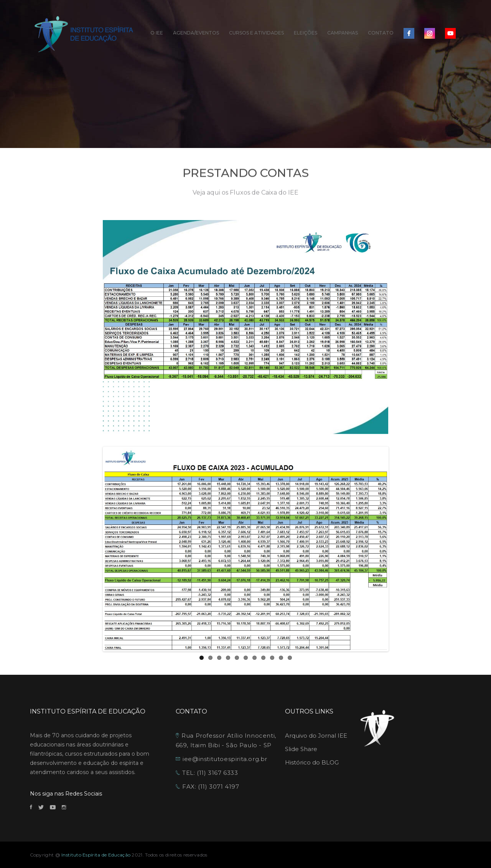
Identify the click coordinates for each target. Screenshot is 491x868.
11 (290, 658)
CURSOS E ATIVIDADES (256, 33)
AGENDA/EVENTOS (196, 33)
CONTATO (381, 33)
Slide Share (301, 749)
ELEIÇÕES (306, 33)
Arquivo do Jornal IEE (316, 736)
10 (281, 658)
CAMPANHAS (343, 33)
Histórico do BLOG (312, 762)
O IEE (157, 33)
